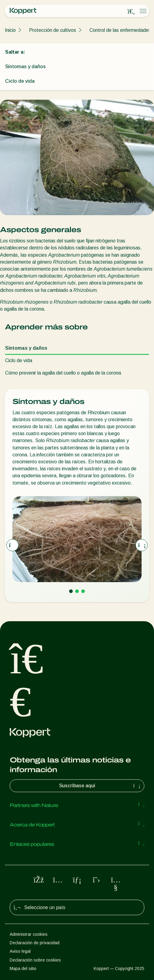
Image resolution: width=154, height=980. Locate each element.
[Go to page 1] (71, 591)
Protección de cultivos (53, 30)
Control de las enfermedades (120, 30)
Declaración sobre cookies (35, 960)
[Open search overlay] (131, 11)
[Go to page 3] (83, 591)
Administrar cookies (29, 934)
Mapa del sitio (23, 968)
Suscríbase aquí (100, 786)
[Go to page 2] (77, 591)
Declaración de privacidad (35, 943)
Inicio (10, 30)
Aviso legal (20, 951)
